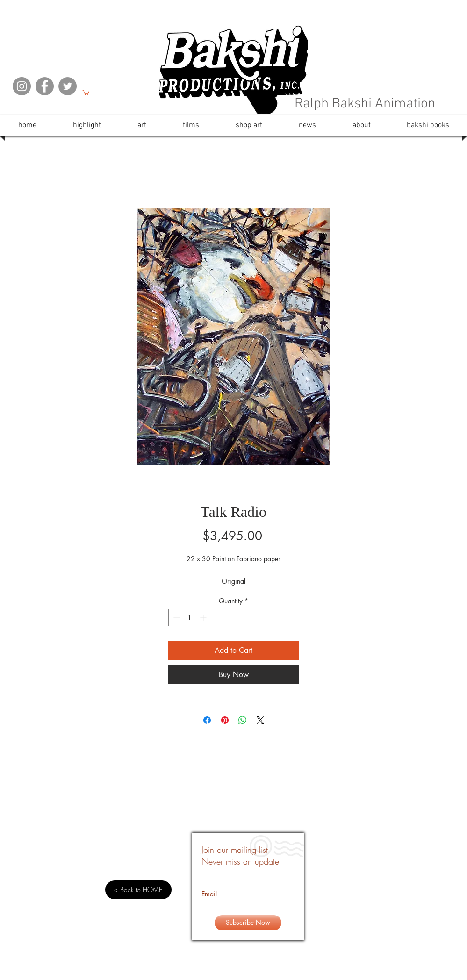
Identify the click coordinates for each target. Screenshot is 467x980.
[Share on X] (260, 720)
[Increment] (204, 618)
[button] (86, 92)
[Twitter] (68, 86)
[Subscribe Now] (248, 923)
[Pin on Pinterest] (225, 720)
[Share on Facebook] (207, 720)
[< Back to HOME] (138, 890)
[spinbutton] (190, 618)
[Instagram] (22, 86)
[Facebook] (45, 86)
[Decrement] (176, 618)
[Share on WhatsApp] (243, 720)
